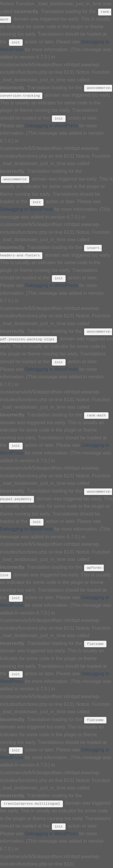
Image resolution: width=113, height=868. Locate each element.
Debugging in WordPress (52, 126)
